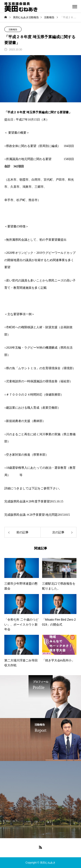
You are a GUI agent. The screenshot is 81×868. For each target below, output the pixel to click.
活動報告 (13, 29)
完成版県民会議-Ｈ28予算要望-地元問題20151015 (37, 515)
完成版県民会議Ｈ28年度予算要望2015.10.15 (34, 501)
